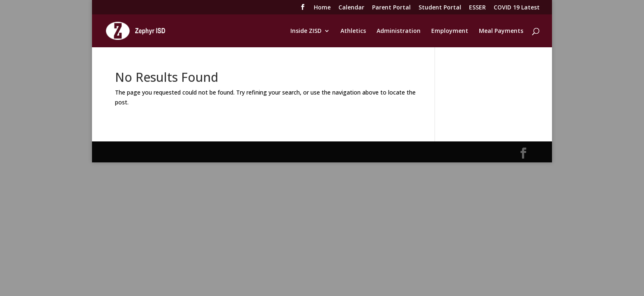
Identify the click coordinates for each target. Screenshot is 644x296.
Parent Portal (391, 8)
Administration (399, 31)
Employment (450, 31)
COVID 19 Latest (517, 8)
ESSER (477, 8)
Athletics (353, 31)
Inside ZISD (306, 31)
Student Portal (440, 8)
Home (322, 8)
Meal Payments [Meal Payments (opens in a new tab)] (501, 31)
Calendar (351, 8)
